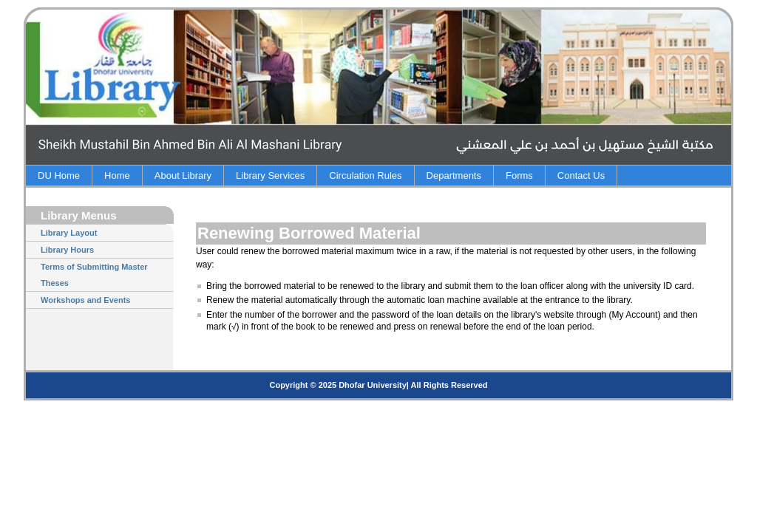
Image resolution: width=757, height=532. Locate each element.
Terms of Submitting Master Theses (94, 275)
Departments (454, 175)
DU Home (59, 175)
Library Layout (69, 233)
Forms (519, 175)
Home (117, 175)
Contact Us (581, 175)
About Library (183, 175)
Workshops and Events (85, 300)
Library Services (270, 175)
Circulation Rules (365, 175)
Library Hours (67, 250)
